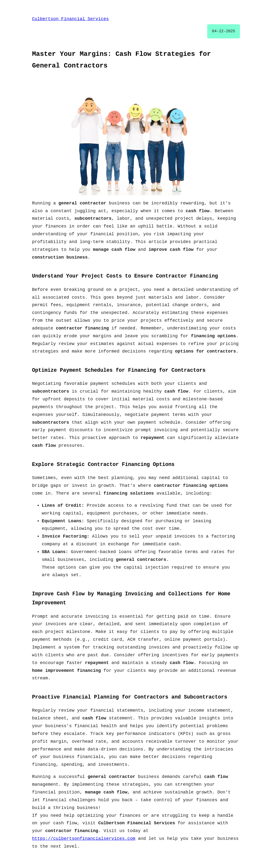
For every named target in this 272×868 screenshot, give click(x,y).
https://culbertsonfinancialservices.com (84, 839)
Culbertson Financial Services (70, 19)
